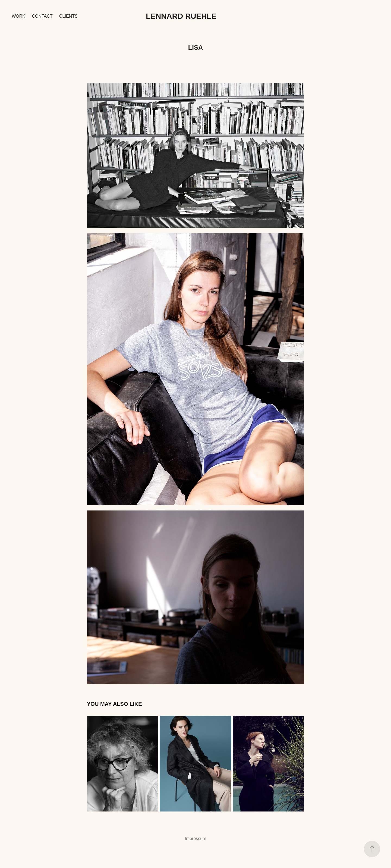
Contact (42, 16)
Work (18, 16)
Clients (68, 16)
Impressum (195, 839)
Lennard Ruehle (181, 16)
